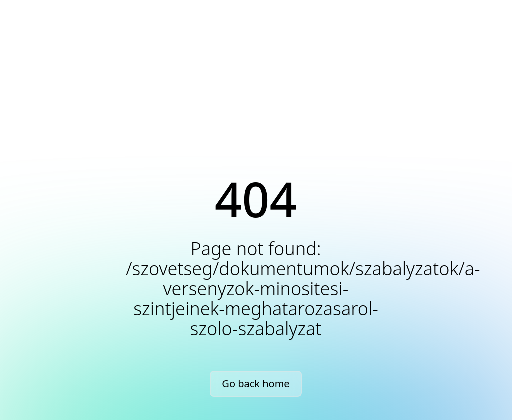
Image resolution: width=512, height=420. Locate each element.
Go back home (256, 384)
